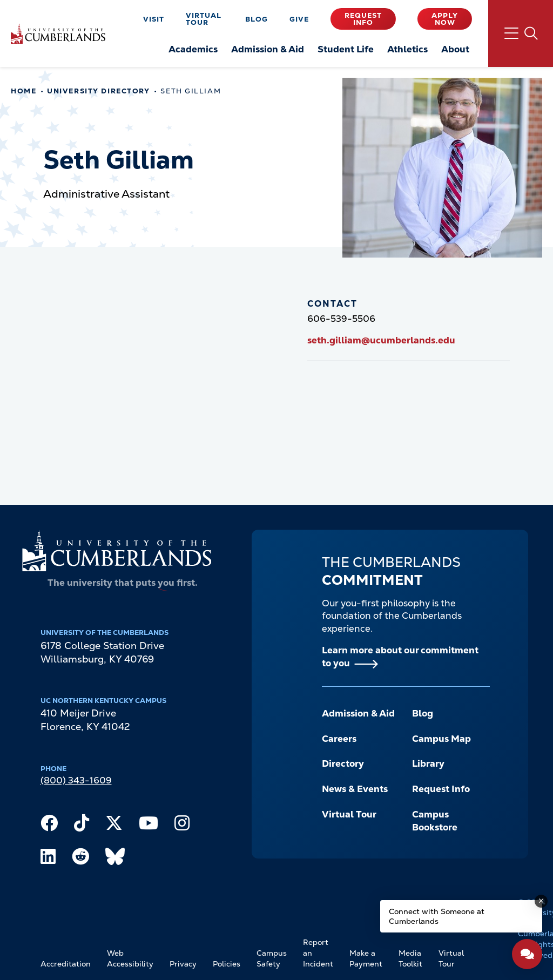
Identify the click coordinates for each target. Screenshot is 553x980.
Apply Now (445, 19)
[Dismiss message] (541, 901)
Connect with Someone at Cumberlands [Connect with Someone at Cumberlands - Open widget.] (437, 916)
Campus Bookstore (435, 821)
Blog (257, 19)
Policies (227, 964)
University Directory (98, 91)
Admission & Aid (358, 713)
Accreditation (66, 964)
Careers (339, 739)
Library (428, 763)
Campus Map (441, 739)
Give (299, 19)
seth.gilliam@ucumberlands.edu (381, 340)
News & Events (355, 789)
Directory (343, 763)
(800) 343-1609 (76, 780)
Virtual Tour (204, 19)
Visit (154, 19)
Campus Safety (272, 958)
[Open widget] (527, 954)
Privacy (183, 964)
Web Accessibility (130, 958)
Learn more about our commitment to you (400, 657)
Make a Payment (366, 958)
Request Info (363, 19)
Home (23, 91)
